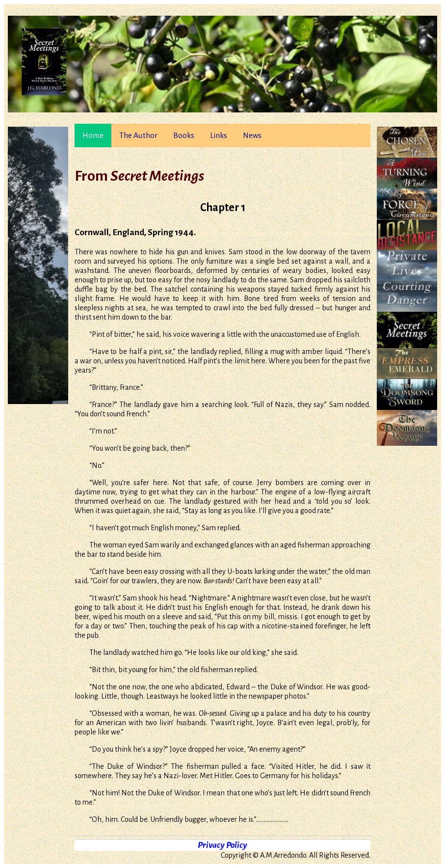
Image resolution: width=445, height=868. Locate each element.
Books (184, 135)
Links (219, 135)
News (252, 135)
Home (93, 135)
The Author (138, 135)
